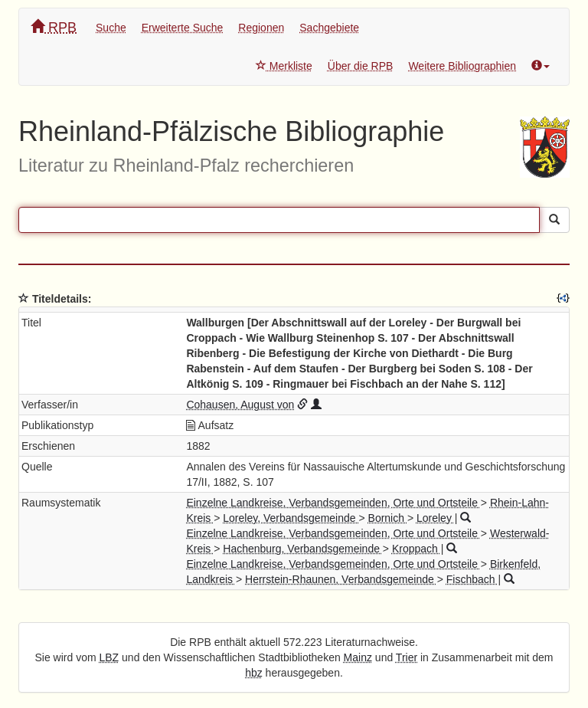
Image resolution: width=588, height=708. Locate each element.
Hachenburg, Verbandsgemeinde (303, 549)
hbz (254, 673)
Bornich (388, 518)
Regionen (261, 28)
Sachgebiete (329, 28)
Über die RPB (361, 66)
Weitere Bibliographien (462, 66)
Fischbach (472, 579)
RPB (54, 27)
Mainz (358, 657)
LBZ (109, 657)
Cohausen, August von (240, 405)
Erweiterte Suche (183, 28)
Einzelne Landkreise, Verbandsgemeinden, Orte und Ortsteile (333, 503)
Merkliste (284, 66)
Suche (111, 28)
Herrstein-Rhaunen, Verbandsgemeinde (341, 579)
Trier (407, 657)
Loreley (436, 518)
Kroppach (416, 549)
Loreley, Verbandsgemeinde (291, 518)
